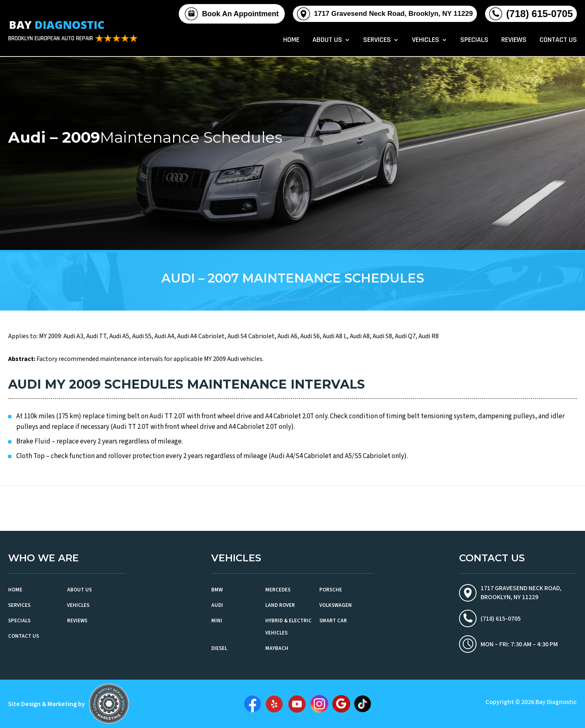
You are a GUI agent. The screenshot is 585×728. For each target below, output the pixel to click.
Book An (240, 14)
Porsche (331, 590)
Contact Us (558, 41)
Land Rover (280, 605)
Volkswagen (336, 605)
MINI (217, 621)
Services (377, 41)
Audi (217, 605)
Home (291, 41)
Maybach (277, 648)
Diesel (219, 648)
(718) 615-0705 (539, 14)
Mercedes (278, 590)
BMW (217, 590)
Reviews (514, 41)
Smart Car (333, 621)
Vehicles (426, 41)
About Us (327, 41)
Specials (474, 41)
